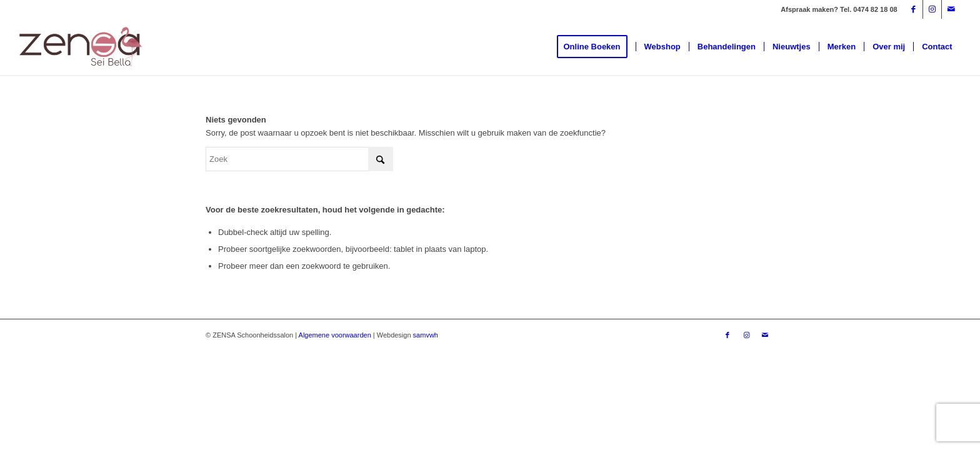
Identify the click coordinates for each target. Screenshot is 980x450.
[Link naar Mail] (951, 9)
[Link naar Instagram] (932, 9)
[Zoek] (299, 159)
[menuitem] (596, 47)
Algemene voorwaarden (335, 335)
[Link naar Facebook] (913, 9)
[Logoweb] (81, 47)
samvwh (426, 335)
